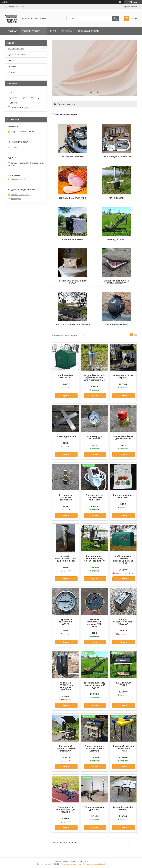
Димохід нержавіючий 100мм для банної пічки (66, 559)
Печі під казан (116, 198)
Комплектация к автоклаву (116, 157)
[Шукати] (116, 18)
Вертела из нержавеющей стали (73, 324)
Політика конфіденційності (94, 864)
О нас (53, 31)
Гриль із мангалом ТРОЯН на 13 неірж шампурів (94, 748)
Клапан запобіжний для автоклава (123, 438)
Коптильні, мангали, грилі (73, 198)
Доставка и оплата (88, 31)
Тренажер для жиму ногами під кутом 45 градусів (94, 685)
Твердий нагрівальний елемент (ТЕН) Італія (94, 623)
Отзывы (12, 66)
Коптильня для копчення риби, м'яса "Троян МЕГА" (94, 559)
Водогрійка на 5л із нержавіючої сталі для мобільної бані (94, 378)
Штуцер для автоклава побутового (66, 497)
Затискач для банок (66, 436)
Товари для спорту (116, 239)
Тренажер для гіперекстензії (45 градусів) (66, 810)
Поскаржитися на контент (71, 864)
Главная (12, 31)
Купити (66, 396)
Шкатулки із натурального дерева (73, 282)
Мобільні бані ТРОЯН (73, 239)
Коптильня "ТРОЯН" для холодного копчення (66, 686)
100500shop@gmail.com (21, 195)
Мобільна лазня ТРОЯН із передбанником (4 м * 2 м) (123, 560)
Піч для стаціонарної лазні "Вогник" (123, 622)
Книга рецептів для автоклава (123, 496)
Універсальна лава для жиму (94, 808)
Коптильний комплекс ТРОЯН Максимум (66, 748)
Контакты (67, 31)
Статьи (12, 72)
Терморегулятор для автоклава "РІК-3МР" (94, 497)
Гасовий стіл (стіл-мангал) (123, 808)
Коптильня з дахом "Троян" (123, 376)
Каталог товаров (16, 49)
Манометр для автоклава (94, 438)
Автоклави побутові (73, 157)
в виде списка (135, 335)
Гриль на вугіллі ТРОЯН (123, 684)
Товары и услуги (32, 31)
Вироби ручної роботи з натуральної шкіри (116, 282)
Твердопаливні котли (116, 324)
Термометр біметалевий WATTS (66, 622)
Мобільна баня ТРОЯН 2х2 (66, 376)
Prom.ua (85, 862)
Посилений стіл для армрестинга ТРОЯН (123, 748)
